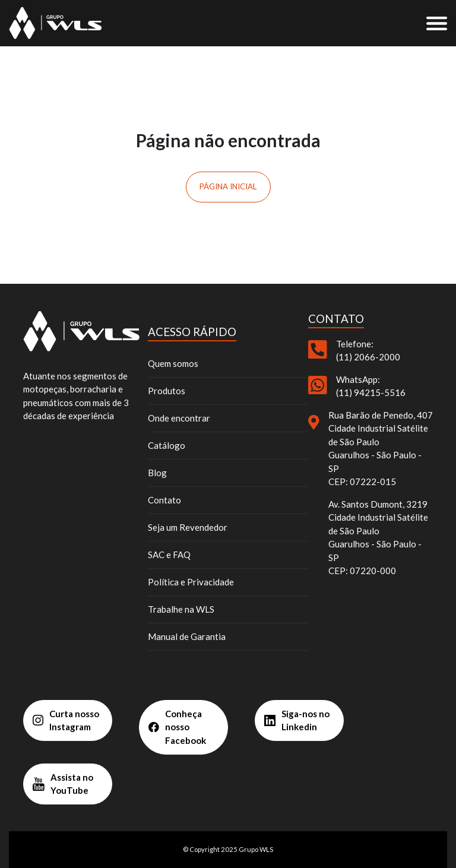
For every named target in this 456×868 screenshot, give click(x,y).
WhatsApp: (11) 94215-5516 (371, 386)
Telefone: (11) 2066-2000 (368, 351)
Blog (157, 473)
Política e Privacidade (191, 582)
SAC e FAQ (169, 555)
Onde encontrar (179, 418)
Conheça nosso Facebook (177, 727)
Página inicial (228, 186)
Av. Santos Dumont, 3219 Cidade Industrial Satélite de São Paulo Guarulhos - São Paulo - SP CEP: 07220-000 (378, 538)
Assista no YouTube (63, 784)
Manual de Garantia (187, 636)
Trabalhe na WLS (181, 609)
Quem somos (173, 363)
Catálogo (167, 445)
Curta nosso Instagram (66, 720)
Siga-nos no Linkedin (297, 720)
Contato (164, 500)
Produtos (167, 391)
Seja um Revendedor (188, 527)
